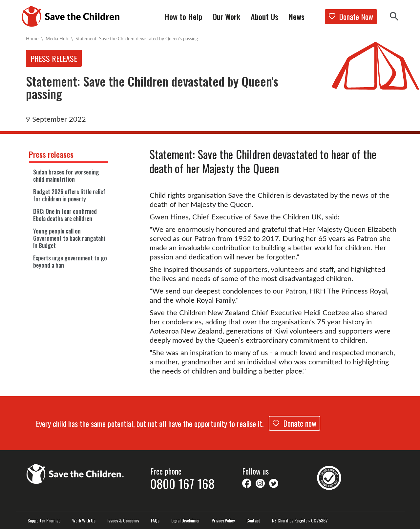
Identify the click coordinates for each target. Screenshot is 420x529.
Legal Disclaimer (186, 520)
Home (32, 39)
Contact (253, 520)
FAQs (155, 520)
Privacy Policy (223, 520)
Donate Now (351, 16)
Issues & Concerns (123, 520)
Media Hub (57, 39)
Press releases (51, 154)
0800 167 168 (182, 483)
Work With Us (84, 520)
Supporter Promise (44, 520)
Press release (54, 58)
